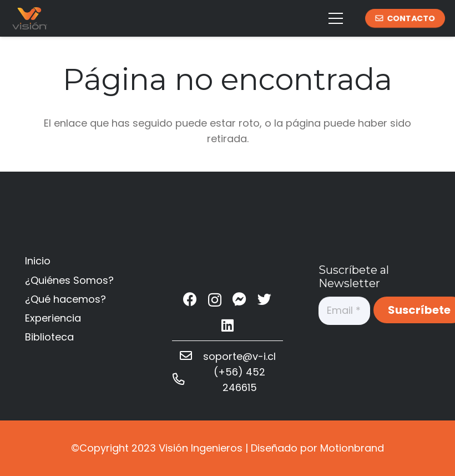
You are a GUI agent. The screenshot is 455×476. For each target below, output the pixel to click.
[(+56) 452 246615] (184, 380)
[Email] (344, 310)
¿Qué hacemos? (65, 299)
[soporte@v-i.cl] (191, 357)
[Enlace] (30, 18)
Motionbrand (352, 448)
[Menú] (336, 18)
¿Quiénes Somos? (69, 280)
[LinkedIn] (228, 325)
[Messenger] (239, 299)
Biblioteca (49, 337)
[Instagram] (215, 300)
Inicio (38, 261)
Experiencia (53, 318)
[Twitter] (264, 299)
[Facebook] (190, 299)
